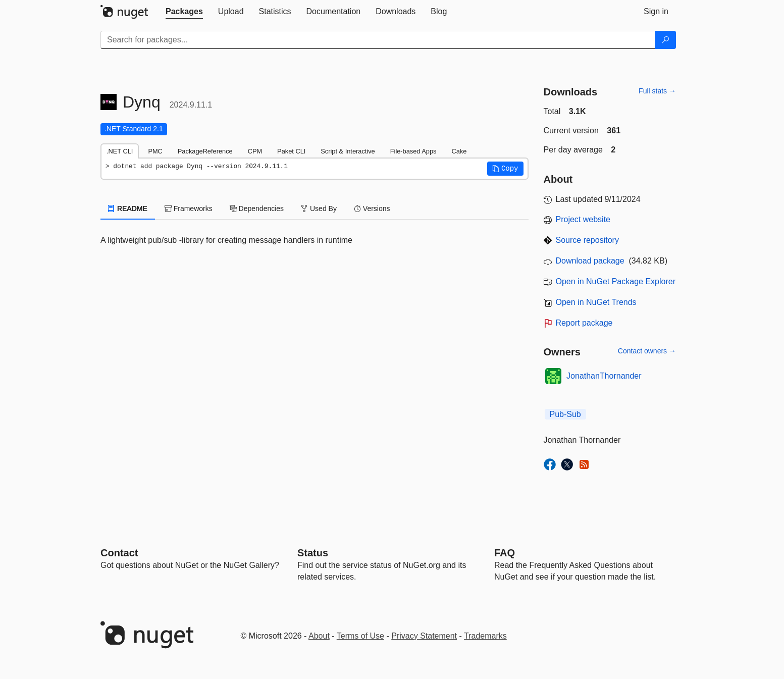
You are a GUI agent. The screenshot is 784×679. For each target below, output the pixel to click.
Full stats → (657, 91)
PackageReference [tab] (205, 151)
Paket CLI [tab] (291, 151)
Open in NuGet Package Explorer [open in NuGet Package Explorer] (616, 281)
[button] (505, 169)
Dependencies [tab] (257, 208)
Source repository (587, 240)
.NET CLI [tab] (120, 151)
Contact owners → (647, 351)
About (319, 636)
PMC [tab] (155, 151)
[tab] (184, 12)
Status (313, 553)
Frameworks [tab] (189, 208)
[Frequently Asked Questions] (505, 553)
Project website (583, 219)
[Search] (665, 40)
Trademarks (485, 636)
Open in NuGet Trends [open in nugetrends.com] (596, 302)
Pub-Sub (565, 414)
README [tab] (128, 208)
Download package (590, 261)
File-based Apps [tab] (413, 151)
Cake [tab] (459, 151)
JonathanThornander (604, 376)
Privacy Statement (424, 636)
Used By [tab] (319, 208)
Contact (119, 553)
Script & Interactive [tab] (348, 151)
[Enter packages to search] (378, 40)
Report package (584, 323)
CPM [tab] (255, 151)
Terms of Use (360, 636)
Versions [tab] (372, 208)
